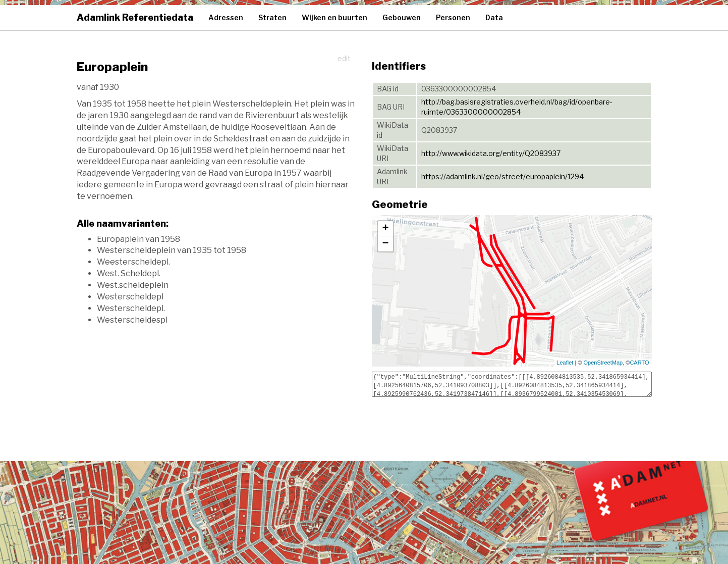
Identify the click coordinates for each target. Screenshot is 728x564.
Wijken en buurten (334, 17)
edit (344, 58)
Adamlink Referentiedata (135, 17)
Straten (272, 17)
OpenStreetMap (603, 363)
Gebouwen (402, 17)
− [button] (385, 244)
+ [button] (385, 229)
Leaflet (565, 363)
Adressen (226, 17)
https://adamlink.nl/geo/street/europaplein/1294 (502, 176)
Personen (453, 17)
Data (494, 17)
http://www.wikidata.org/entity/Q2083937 (491, 153)
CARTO (639, 363)
